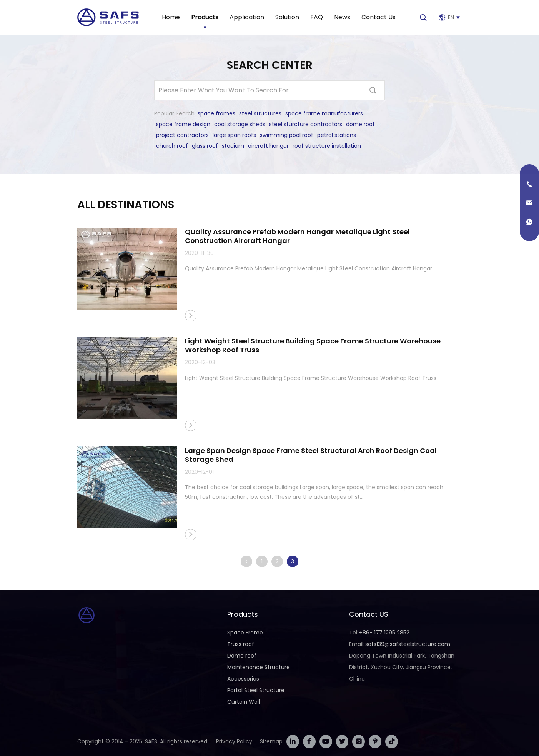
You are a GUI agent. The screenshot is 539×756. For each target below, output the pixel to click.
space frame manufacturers (324, 113)
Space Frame (245, 633)
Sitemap (271, 741)
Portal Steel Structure (256, 690)
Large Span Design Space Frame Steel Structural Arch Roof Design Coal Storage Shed (311, 455)
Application (247, 17)
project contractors (182, 135)
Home (171, 17)
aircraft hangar (268, 146)
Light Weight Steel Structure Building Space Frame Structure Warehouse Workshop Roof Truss (313, 345)
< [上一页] (246, 561)
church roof (172, 146)
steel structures (260, 113)
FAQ (317, 17)
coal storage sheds (240, 124)
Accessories (243, 679)
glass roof (205, 146)
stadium (233, 146)
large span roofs (234, 135)
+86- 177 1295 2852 (384, 633)
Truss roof (241, 644)
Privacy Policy (234, 741)
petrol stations (337, 135)
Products (205, 17)
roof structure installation (327, 146)
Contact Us (378, 17)
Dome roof (242, 656)
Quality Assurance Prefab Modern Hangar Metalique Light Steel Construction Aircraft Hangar (297, 236)
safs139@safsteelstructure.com (408, 644)
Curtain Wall (244, 702)
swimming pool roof (287, 135)
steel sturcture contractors (306, 124)
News (342, 17)
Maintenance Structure (259, 667)
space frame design (183, 124)
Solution (287, 17)
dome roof (360, 124)
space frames (216, 113)
